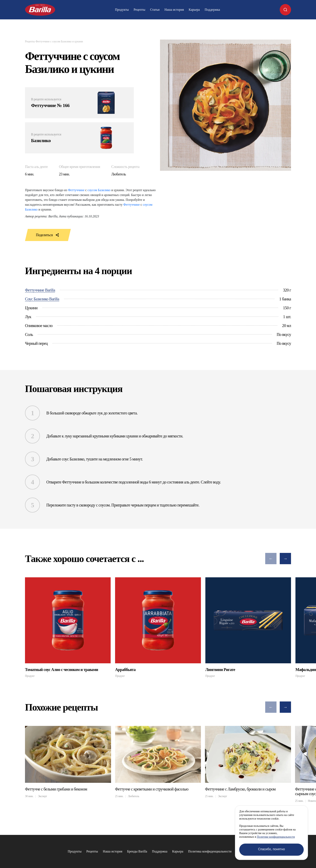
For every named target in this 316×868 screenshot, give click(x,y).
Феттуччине (76, 190)
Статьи (155, 10)
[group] (68, 627)
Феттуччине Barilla (40, 290)
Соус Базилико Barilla (42, 299)
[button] (271, 559)
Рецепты (139, 10)
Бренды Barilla (137, 851)
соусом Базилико (99, 190)
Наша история (174, 10)
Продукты (122, 10)
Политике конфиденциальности (276, 837)
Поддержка (212, 10)
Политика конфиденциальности (210, 851)
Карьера (194, 10)
